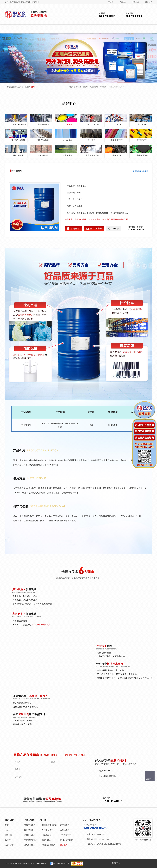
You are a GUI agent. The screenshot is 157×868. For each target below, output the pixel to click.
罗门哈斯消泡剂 (67, 840)
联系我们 (149, 2)
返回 (141, 171)
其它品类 (103, 87)
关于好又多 (10, 845)
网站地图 (136, 2)
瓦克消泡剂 (94, 87)
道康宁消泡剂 (83, 87)
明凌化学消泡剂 (49, 845)
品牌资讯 (9, 840)
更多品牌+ (64, 845)
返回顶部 (150, 779)
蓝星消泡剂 (65, 830)
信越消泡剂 (47, 840)
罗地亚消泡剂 (48, 830)
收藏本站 (123, 2)
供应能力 (9, 830)
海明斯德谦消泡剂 (50, 825)
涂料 (27, 87)
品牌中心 (69, 103)
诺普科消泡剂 (30, 835)
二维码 (111, 2)
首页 (7, 825)
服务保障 (9, 835)
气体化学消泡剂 (31, 840)
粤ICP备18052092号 (61, 863)
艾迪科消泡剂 (30, 845)
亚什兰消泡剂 (66, 835)
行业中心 (20, 87)
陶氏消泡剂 (29, 830)
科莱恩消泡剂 (48, 835)
